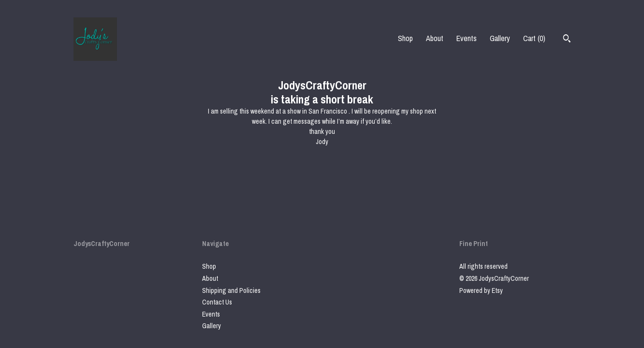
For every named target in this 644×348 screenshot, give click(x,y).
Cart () (534, 38)
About (435, 38)
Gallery (500, 38)
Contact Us (217, 302)
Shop (405, 38)
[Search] (567, 40)
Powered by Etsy (481, 290)
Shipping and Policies (231, 290)
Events (467, 38)
